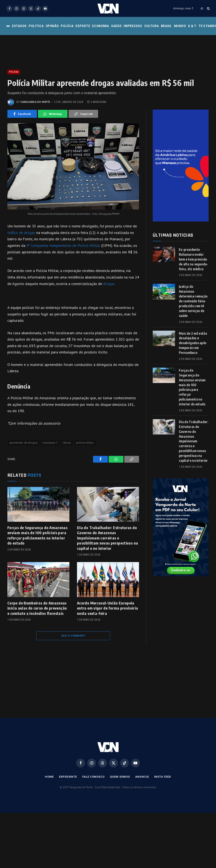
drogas (109, 284)
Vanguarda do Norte (35, 102)
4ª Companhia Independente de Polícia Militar (63, 245)
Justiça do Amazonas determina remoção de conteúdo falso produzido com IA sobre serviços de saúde (193, 301)
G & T (192, 26)
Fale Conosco (93, 777)
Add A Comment (73, 636)
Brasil (166, 26)
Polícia (67, 26)
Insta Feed (163, 777)
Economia (101, 26)
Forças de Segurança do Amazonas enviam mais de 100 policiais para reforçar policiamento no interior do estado (37, 535)
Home (49, 777)
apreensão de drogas (23, 443)
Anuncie (142, 777)
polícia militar (85, 443)
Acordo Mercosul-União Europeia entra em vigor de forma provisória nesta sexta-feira (107, 608)
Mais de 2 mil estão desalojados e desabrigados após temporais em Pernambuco (193, 343)
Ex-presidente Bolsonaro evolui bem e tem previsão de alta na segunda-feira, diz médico (194, 259)
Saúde (116, 26)
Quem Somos (120, 777)
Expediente (68, 777)
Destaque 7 (50, 443)
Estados (19, 26)
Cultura (152, 26)
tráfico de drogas (21, 233)
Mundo (180, 26)
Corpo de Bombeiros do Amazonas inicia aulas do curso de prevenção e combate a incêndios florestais (37, 608)
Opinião (52, 26)
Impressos (133, 26)
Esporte (83, 26)
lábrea (67, 443)
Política (36, 26)
